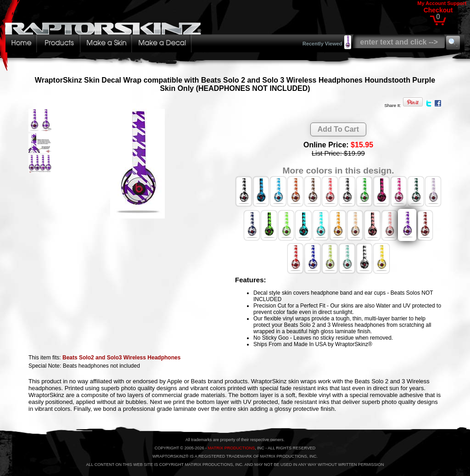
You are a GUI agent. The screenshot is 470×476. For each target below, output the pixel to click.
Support (457, 3)
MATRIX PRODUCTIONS (231, 448)
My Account (431, 3)
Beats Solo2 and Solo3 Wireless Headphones (121, 358)
